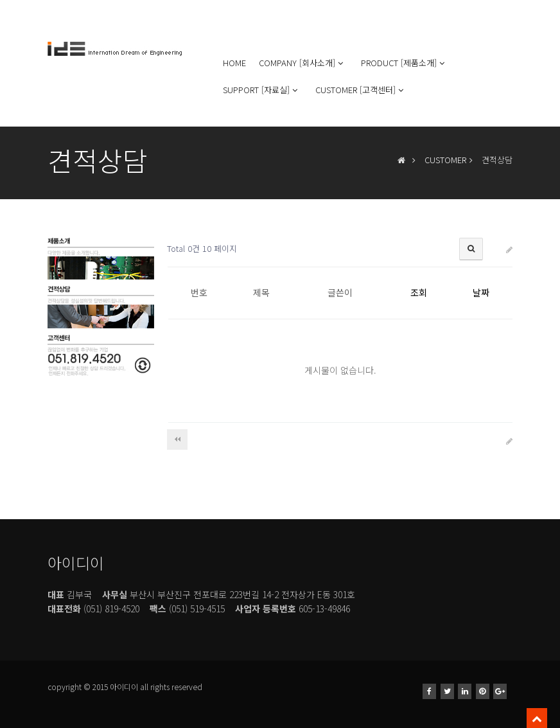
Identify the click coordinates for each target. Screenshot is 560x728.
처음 (177, 439)
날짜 (481, 292)
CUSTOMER (445, 160)
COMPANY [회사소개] (302, 63)
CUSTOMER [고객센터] (361, 90)
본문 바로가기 (0, 0)
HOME (234, 63)
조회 (419, 292)
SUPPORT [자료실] (261, 90)
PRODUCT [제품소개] (404, 63)
